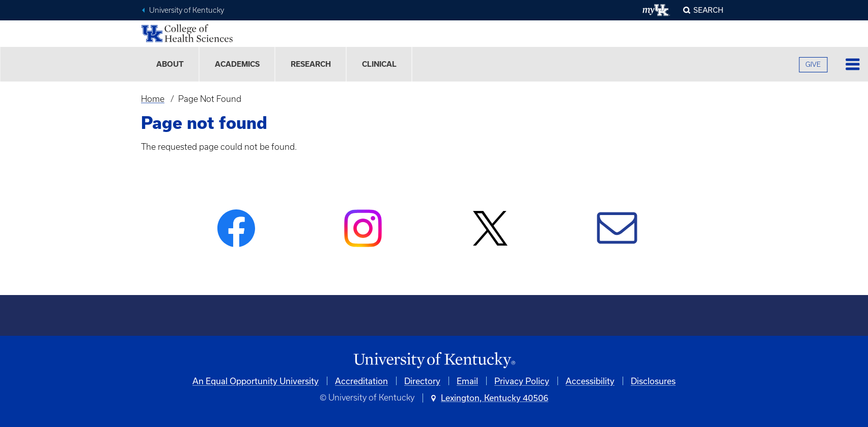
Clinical (379, 64)
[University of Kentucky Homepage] (434, 361)
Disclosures (653, 381)
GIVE (813, 64)
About (170, 64)
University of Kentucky (187, 10)
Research (311, 64)
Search (708, 10)
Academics (237, 64)
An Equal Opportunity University (256, 381)
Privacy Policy (522, 381)
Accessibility (590, 381)
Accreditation (361, 381)
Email (467, 381)
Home (153, 99)
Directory (422, 381)
